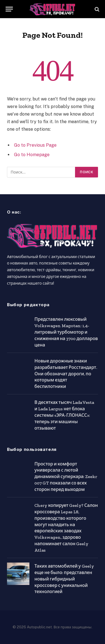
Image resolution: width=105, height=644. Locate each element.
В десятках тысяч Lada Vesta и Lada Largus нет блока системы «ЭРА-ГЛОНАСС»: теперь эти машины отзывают (64, 415)
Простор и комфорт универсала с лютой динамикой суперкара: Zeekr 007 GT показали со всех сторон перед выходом (66, 477)
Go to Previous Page (35, 145)
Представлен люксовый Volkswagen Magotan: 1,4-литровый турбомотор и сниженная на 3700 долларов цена (66, 332)
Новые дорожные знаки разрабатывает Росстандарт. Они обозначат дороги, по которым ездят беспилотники (66, 374)
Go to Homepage (32, 155)
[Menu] (9, 9)
